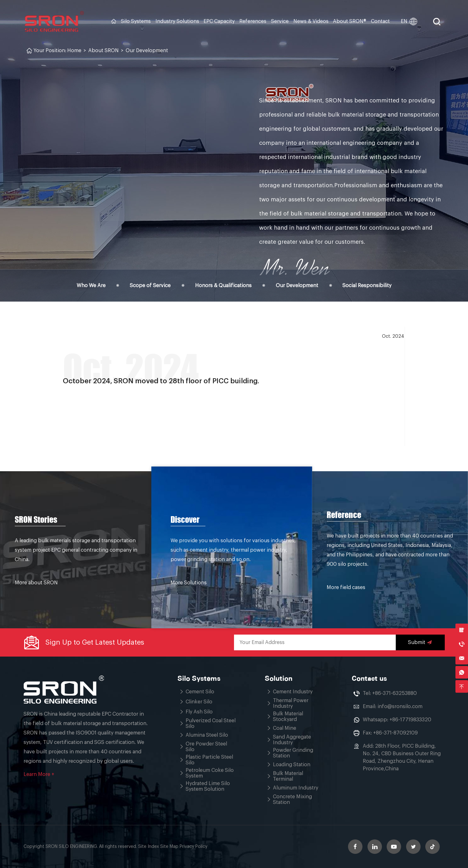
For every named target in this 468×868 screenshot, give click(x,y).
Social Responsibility (367, 286)
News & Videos (311, 21)
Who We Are (91, 286)
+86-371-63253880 (395, 693)
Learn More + (39, 774)
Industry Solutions (177, 21)
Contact (380, 21)
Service (280, 21)
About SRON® (350, 21)
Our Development (147, 51)
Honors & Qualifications (223, 286)
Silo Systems (136, 21)
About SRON (103, 51)
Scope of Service (150, 286)
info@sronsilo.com (400, 707)
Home (74, 51)
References (253, 21)
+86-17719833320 (410, 720)
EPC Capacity (219, 21)
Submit (420, 642)
